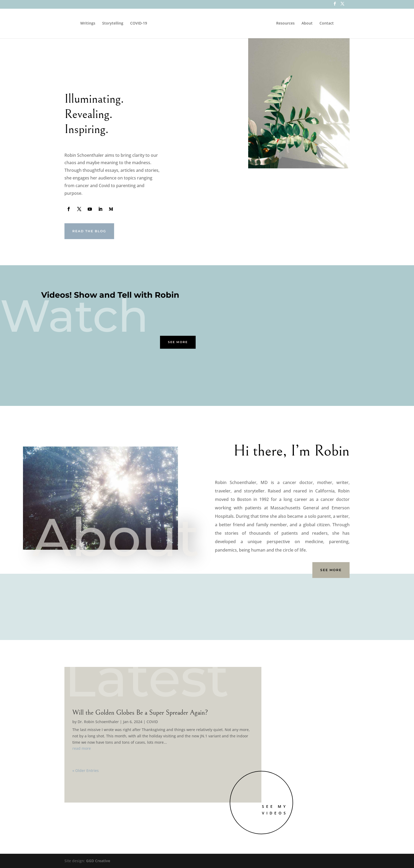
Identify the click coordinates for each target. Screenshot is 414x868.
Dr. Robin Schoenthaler (98, 722)
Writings (85, 23)
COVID (152, 722)
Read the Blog (89, 231)
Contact (330, 23)
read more (82, 748)
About (310, 23)
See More (178, 342)
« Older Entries (86, 770)
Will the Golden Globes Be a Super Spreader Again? (140, 713)
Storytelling (110, 23)
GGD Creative (98, 861)
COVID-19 (136, 23)
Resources (288, 23)
